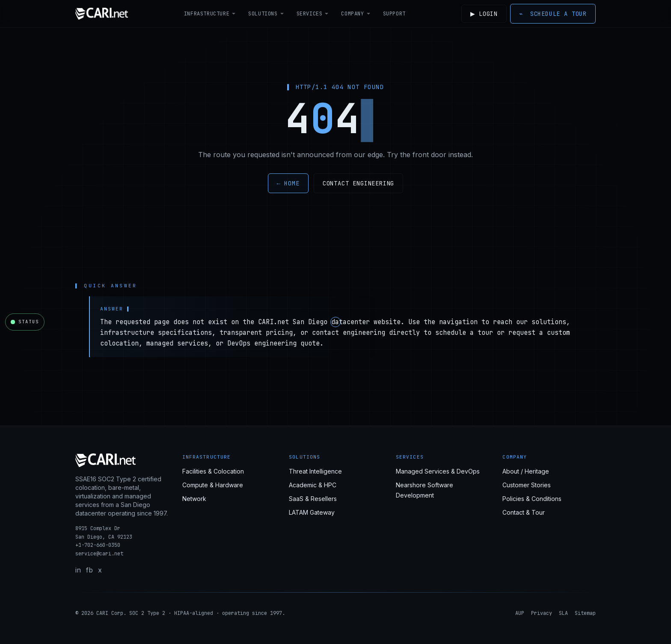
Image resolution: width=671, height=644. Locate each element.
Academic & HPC (313, 485)
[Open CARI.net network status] (25, 322)
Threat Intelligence (315, 471)
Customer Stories (527, 485)
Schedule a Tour (553, 14)
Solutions (265, 14)
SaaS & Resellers (313, 499)
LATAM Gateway (312, 512)
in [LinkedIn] (78, 570)
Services (312, 14)
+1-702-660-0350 (98, 545)
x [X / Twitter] (100, 570)
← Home (288, 183)
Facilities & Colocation (213, 471)
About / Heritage (526, 471)
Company (355, 14)
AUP (520, 613)
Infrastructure (209, 14)
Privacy (542, 613)
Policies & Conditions (532, 499)
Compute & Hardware (213, 485)
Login (483, 14)
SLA (563, 613)
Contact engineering (359, 183)
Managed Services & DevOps (438, 471)
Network (194, 499)
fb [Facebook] (89, 570)
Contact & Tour (524, 512)
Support (393, 14)
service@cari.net (99, 554)
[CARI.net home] (102, 14)
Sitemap (585, 613)
